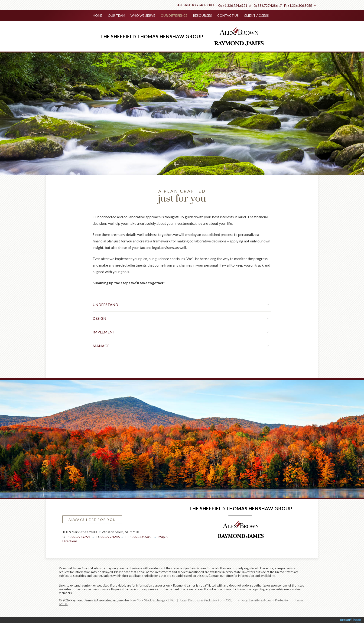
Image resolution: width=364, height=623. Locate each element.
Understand (181, 304)
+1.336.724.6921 (235, 5)
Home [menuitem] (98, 15)
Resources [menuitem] (202, 15)
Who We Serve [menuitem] (143, 15)
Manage (181, 345)
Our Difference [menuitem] (174, 15)
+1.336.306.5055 (300, 5)
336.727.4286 (268, 5)
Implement (181, 331)
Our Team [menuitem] (117, 15)
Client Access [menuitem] (256, 15)
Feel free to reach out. (196, 5)
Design (181, 318)
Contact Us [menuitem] (227, 15)
